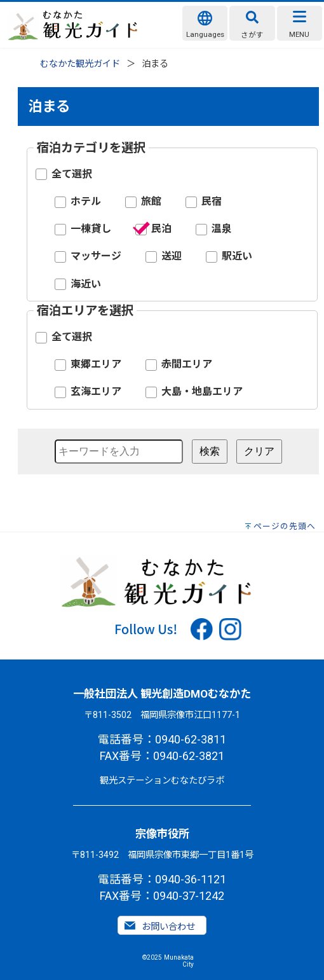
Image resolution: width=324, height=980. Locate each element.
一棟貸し (91, 229)
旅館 (151, 201)
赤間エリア (187, 364)
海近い (86, 284)
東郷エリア (96, 364)
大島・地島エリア (202, 391)
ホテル (86, 201)
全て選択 (72, 174)
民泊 (161, 229)
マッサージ (96, 256)
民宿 (212, 201)
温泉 (222, 229)
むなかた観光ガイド (80, 64)
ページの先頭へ (285, 526)
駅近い (237, 256)
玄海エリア (96, 391)
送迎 (172, 256)
